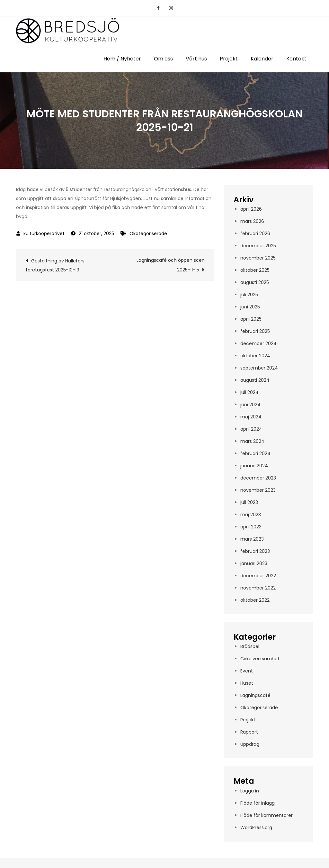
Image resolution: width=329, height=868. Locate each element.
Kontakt (296, 59)
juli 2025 (249, 295)
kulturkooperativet (44, 233)
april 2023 (251, 527)
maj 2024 (251, 417)
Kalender (262, 59)
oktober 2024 (255, 356)
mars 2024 (252, 441)
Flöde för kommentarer (267, 815)
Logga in (250, 791)
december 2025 (258, 246)
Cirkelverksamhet (260, 659)
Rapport (249, 732)
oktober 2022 (255, 600)
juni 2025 (250, 307)
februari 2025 (255, 331)
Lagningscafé (255, 695)
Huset (247, 683)
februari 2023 (255, 551)
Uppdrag (250, 744)
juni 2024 (250, 405)
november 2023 (258, 490)
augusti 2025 (255, 282)
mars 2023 (252, 539)
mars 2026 (252, 221)
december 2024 (258, 343)
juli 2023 (249, 502)
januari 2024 (254, 466)
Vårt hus (196, 59)
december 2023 (258, 478)
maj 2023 (251, 515)
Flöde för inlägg (258, 803)
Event (247, 671)
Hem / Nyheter (122, 59)
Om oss (163, 59)
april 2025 (251, 319)
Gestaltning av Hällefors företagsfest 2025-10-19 (55, 265)
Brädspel (250, 646)
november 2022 (258, 588)
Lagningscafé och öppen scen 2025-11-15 (171, 265)
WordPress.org (256, 827)
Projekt (229, 59)
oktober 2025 (255, 270)
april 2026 (251, 209)
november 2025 (258, 258)
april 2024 (251, 429)
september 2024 (259, 368)
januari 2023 (254, 563)
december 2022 (258, 576)
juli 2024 (249, 392)
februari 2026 (255, 233)
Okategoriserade (148, 233)
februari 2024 (255, 453)
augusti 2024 (255, 380)
